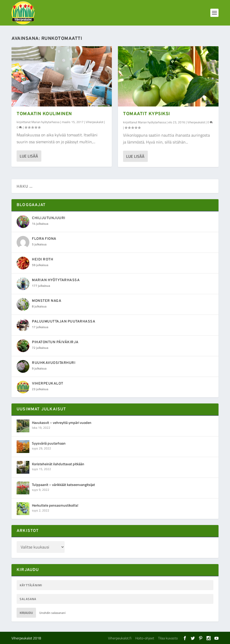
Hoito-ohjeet (145, 638)
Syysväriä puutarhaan (49, 443)
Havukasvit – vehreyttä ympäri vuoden (62, 422)
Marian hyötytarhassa (45, 122)
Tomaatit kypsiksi (147, 114)
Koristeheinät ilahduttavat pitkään (58, 464)
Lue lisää (29, 156)
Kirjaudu (26, 613)
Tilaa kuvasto (168, 638)
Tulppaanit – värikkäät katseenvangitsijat (63, 485)
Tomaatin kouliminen (44, 114)
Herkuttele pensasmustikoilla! (55, 505)
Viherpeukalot (95, 122)
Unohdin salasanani (52, 613)
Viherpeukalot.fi (120, 638)
